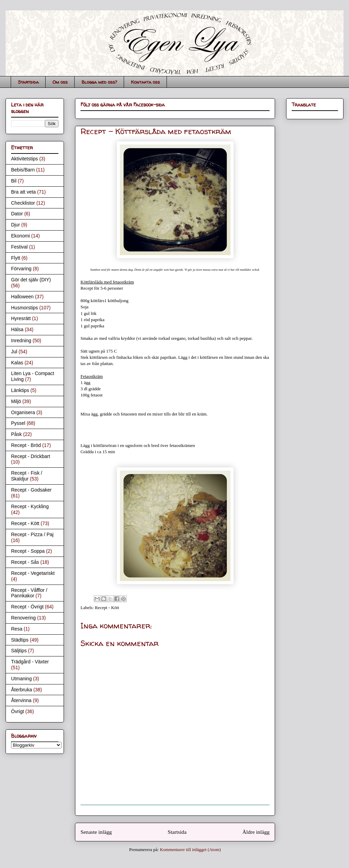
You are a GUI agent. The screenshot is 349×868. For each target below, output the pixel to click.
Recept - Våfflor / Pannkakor (29, 593)
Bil (14, 181)
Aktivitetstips (25, 159)
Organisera (23, 412)
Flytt (16, 258)
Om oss (60, 82)
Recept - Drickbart (31, 456)
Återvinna (21, 700)
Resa (17, 629)
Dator (17, 214)
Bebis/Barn (23, 170)
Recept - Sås (25, 562)
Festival (19, 247)
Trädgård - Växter (30, 662)
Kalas (17, 363)
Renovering (23, 618)
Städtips (20, 640)
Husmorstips (25, 308)
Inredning (21, 340)
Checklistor (23, 203)
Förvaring (21, 269)
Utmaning (21, 679)
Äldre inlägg (256, 832)
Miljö (16, 401)
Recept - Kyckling (30, 506)
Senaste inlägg (96, 832)
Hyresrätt (21, 318)
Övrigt (17, 711)
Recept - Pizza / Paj (32, 534)
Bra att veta (23, 192)
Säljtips (19, 651)
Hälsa (17, 329)
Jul (14, 352)
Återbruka (22, 690)
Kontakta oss (145, 82)
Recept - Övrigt (27, 607)
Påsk (16, 434)
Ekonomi (20, 236)
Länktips (20, 390)
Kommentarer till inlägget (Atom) (191, 850)
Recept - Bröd (26, 445)
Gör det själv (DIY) (31, 280)
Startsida (28, 82)
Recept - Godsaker (31, 490)
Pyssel (18, 423)
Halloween (22, 297)
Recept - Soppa (28, 551)
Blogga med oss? (99, 82)
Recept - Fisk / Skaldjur (27, 476)
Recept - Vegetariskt (33, 573)
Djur (16, 225)
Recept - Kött (107, 608)
